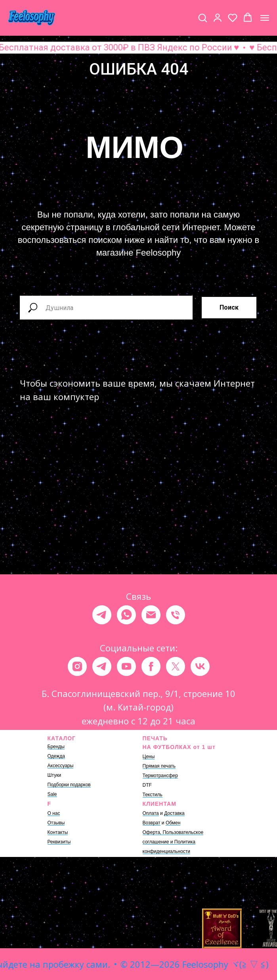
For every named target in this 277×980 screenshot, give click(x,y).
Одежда (56, 756)
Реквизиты (59, 842)
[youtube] (126, 666)
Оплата (151, 813)
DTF (147, 785)
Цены (149, 757)
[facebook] (151, 666)
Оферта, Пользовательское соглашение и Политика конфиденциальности (173, 842)
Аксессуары (61, 766)
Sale (52, 794)
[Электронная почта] (151, 615)
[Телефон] (176, 615)
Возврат (152, 823)
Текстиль (153, 795)
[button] (202, 17)
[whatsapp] (126, 615)
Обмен (173, 823)
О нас (54, 813)
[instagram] (77, 666)
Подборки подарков (69, 785)
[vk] (200, 666)
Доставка (174, 813)
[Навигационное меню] (265, 18)
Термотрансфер (160, 776)
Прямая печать (159, 766)
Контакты (58, 832)
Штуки (54, 775)
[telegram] (102, 615)
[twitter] (176, 666)
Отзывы (56, 823)
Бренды (56, 747)
